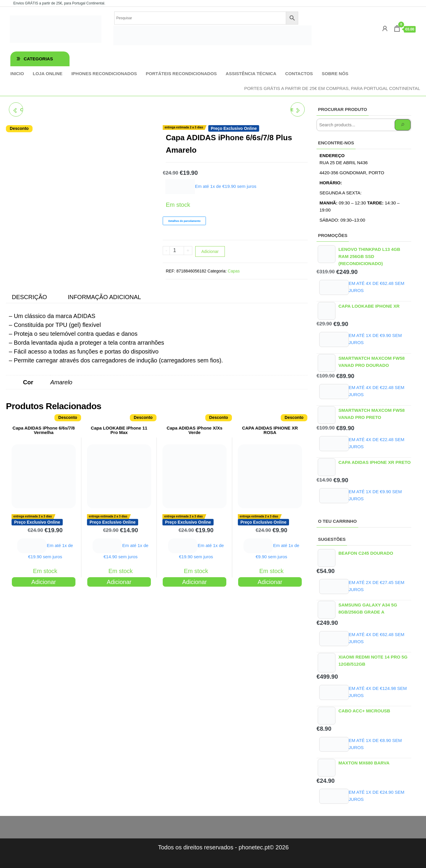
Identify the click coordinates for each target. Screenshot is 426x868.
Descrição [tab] (29, 297)
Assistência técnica (251, 74)
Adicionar (210, 251)
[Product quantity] (177, 251)
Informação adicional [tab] (104, 297)
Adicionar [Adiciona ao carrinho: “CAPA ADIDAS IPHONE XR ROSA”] (270, 582)
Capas (234, 271)
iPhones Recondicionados (104, 74)
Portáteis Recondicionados (181, 74)
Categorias (38, 59)
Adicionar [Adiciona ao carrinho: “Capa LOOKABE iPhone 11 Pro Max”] (119, 582)
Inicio (17, 74)
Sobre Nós (335, 74)
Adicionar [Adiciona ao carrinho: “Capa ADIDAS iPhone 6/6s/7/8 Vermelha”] (44, 582)
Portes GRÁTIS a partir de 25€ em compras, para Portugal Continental (332, 88)
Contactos (299, 74)
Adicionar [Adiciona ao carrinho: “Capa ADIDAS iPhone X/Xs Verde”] (195, 582)
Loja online (48, 74)
